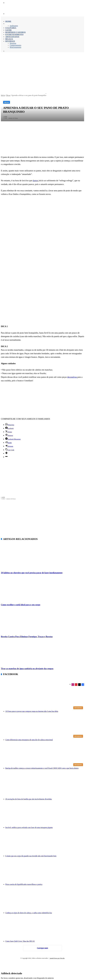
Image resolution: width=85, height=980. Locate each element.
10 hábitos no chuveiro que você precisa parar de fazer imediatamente (32, 573)
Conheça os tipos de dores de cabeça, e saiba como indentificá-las (29, 913)
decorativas (72, 377)
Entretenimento (14, 34)
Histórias (13, 43)
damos (36, 181)
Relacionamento (15, 47)
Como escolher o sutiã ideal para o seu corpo (21, 605)
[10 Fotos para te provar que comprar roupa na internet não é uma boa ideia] (45, 697)
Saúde (9, 30)
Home (8, 21)
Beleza (9, 39)
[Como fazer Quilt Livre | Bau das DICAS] (45, 928)
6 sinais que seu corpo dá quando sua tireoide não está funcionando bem (31, 856)
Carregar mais (42, 948)
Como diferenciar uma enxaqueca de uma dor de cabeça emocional (29, 740)
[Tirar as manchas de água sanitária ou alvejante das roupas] (42, 653)
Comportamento (15, 45)
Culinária (11, 28)
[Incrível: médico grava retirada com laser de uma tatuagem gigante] (45, 814)
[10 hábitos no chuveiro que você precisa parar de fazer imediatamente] (42, 557)
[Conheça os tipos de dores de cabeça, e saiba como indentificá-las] (45, 900)
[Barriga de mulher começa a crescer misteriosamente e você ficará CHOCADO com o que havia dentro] (45, 755)
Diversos (10, 41)
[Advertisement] (42, 70)
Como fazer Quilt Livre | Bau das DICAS (20, 941)
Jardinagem (14, 26)
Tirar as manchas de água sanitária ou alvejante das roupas (27, 669)
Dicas (8, 24)
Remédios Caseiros (15, 32)
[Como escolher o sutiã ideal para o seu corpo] (42, 589)
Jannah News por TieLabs (57, 958)
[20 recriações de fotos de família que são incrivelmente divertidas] (45, 786)
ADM (3, 497)
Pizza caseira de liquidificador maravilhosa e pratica (24, 884)
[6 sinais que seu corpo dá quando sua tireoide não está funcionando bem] (45, 843)
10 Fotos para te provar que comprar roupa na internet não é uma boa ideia (32, 711)
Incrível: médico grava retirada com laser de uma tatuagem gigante (29, 827)
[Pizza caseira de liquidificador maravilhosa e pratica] (45, 871)
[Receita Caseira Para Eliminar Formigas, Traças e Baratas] (42, 621)
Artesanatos (12, 37)
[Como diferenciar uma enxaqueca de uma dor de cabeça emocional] (45, 727)
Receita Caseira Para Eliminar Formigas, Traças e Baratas (27, 637)
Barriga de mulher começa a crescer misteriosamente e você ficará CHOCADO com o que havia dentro (42, 768)
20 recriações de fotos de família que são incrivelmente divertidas (29, 799)
